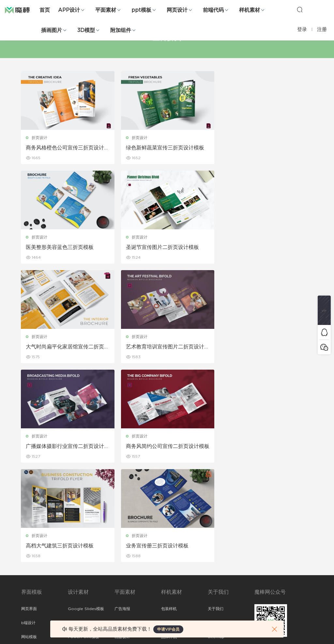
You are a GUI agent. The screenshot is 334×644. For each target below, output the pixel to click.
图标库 (27, 565)
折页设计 (40, 138)
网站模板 (29, 537)
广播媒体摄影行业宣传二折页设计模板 (65, 347)
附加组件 (121, 30)
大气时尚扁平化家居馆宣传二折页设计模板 (165, 248)
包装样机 (169, 509)
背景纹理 (76, 579)
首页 (45, 10)
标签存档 (216, 551)
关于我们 (216, 509)
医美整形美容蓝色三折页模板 (259, 148)
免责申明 (216, 523)
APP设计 (69, 10)
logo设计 (76, 593)
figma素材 (31, 551)
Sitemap (216, 537)
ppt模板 (141, 10)
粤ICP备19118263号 (296, 634)
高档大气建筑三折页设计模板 (259, 347)
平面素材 (106, 10)
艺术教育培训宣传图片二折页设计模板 (264, 248)
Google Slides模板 (86, 509)
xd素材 (28, 607)
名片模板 (122, 551)
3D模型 (86, 30)
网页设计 (177, 10)
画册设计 (122, 537)
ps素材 (27, 579)
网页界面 (29, 509)
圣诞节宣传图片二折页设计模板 (63, 247)
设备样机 (169, 523)
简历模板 (122, 565)
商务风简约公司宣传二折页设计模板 (165, 347)
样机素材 (250, 10)
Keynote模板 (80, 523)
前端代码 (213, 10)
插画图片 (52, 30)
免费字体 (122, 579)
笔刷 (72, 551)
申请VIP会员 (168, 629)
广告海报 (122, 509)
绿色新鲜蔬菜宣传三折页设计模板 (165, 148)
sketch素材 (32, 593)
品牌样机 (169, 537)
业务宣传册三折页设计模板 (57, 446)
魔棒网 (21, 10)
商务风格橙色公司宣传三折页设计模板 (65, 148)
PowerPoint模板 (83, 537)
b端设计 (28, 523)
